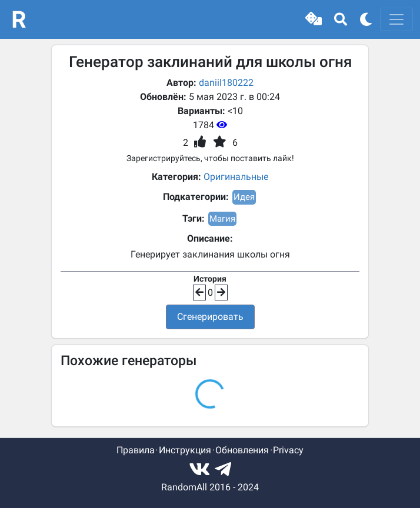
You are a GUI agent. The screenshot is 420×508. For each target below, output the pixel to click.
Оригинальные (236, 177)
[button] (314, 19)
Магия (222, 219)
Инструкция (185, 450)
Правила (136, 450)
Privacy (288, 450)
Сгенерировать (210, 317)
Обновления (242, 450)
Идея (244, 197)
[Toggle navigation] (396, 19)
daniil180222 (226, 83)
